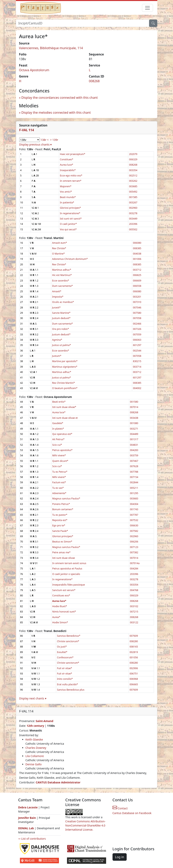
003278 (133, 213)
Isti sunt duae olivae (64, 558)
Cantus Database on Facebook (132, 813)
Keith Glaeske (34, 739)
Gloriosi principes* (70, 208)
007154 (134, 477)
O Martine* (58, 254)
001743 (134, 509)
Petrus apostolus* (62, 450)
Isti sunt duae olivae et (65, 418)
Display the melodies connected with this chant (56, 113)
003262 (133, 181)
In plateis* (58, 429)
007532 (134, 520)
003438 (134, 418)
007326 (137, 329)
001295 (134, 493)
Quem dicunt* (60, 461)
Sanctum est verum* (64, 590)
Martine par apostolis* (65, 361)
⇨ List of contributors (32, 839)
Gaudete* (58, 423)
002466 (137, 324)
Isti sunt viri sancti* (71, 219)
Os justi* (62, 647)
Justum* (57, 356)
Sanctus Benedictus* (69, 636)
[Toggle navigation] (147, 8)
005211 (134, 488)
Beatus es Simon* (62, 542)
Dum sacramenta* (62, 286)
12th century (35, 726)
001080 (134, 423)
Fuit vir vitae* (65, 668)
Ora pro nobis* (60, 329)
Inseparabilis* (68, 170)
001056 (134, 657)
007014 (134, 407)
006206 (134, 542)
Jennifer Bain (27, 818)
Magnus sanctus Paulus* (66, 499)
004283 (134, 450)
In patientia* (67, 202)
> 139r (54, 140)
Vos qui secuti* (68, 229)
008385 (137, 248)
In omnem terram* (71, 181)
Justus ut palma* (61, 345)
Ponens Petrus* (61, 504)
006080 (137, 243)
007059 (137, 334)
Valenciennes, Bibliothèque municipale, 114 (51, 48)
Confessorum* (65, 657)
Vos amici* (66, 192)
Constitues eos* (61, 595)
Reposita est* (60, 520)
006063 (137, 340)
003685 (133, 186)
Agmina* (57, 340)
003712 (137, 270)
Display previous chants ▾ (36, 144)
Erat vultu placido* (67, 684)
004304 (134, 504)
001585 (133, 197)
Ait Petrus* (58, 439)
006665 (134, 684)
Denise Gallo (34, 764)
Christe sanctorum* (68, 641)
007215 (134, 612)
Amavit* (57, 291)
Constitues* (67, 159)
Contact (120, 808)
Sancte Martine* (61, 313)
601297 (137, 345)
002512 (133, 176)
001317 (134, 439)
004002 (137, 388)
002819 (134, 652)
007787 (134, 515)
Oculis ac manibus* (63, 302)
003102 (134, 606)
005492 (133, 192)
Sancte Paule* (60, 531)
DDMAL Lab (26, 828)
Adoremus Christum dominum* (70, 259)
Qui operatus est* (62, 434)
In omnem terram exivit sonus (69, 563)
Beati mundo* (68, 197)
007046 (137, 308)
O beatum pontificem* (65, 388)
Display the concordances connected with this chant (60, 98)
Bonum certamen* (63, 509)
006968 (134, 679)
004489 (134, 434)
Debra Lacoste (28, 807)
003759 (134, 455)
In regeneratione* (70, 213)
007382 (134, 552)
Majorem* (66, 186)
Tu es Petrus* (60, 472)
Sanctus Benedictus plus (71, 690)
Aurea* (56, 617)
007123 (134, 547)
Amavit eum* (59, 243)
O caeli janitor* (68, 224)
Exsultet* (62, 652)
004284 (134, 569)
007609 (134, 636)
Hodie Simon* (60, 622)
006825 (137, 275)
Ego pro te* (59, 525)
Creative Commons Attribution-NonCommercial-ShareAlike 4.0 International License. (85, 825)
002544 (137, 351)
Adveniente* (59, 493)
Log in (120, 857)
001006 (137, 259)
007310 (137, 302)
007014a (135, 563)
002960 (133, 208)
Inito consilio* (65, 679)
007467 (134, 461)
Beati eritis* (59, 402)
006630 (134, 525)
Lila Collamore (35, 756)
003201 (137, 297)
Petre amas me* (61, 552)
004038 (137, 254)
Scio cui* (57, 445)
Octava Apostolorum (34, 70)
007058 (137, 318)
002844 (134, 482)
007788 (134, 472)
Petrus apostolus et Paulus (67, 569)
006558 (137, 286)
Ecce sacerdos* (61, 281)
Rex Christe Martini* (63, 383)
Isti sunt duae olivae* (64, 407)
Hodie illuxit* (60, 606)
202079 (133, 154)
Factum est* (59, 482)
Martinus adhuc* (62, 270)
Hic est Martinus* (62, 275)
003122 (134, 622)
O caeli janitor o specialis (66, 574)
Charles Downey (36, 748)
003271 (134, 429)
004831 (134, 445)
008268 (94, 81)
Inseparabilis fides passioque (69, 585)
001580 (134, 402)
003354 (133, 170)
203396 (133, 224)
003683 (134, 499)
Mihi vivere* (59, 455)
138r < (44, 140)
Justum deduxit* (61, 318)
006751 (134, 674)
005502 (133, 229)
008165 (134, 647)
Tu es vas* (58, 488)
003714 (137, 367)
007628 (134, 466)
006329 (133, 159)
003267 (133, 202)
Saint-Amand (45, 721)
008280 (134, 641)
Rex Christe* (59, 248)
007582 (134, 531)
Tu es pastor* (60, 515)
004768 (134, 590)
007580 (137, 313)
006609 (137, 281)
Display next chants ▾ (33, 698)
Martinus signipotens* (65, 367)
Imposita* (58, 297)
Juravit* (56, 308)
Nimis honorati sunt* (64, 612)
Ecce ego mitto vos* (71, 176)
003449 (133, 219)
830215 (137, 361)
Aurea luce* (66, 165)
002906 (134, 668)
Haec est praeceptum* (73, 154)
